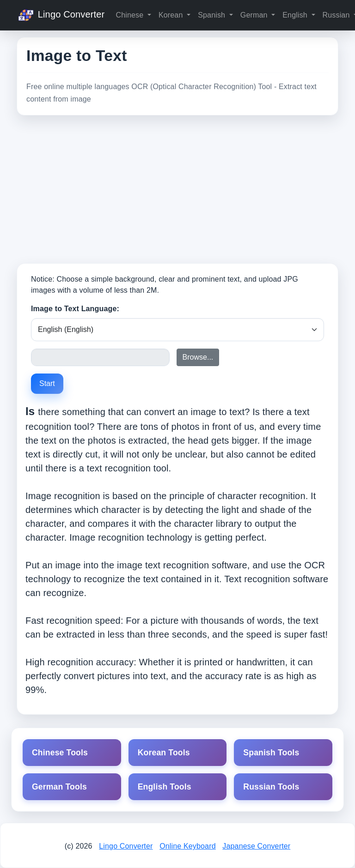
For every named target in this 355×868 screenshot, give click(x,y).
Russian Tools (271, 787)
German (255, 15)
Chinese (130, 15)
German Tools (59, 787)
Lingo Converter (61, 15)
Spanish (213, 15)
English (296, 15)
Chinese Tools (60, 753)
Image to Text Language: (75, 309)
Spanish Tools (271, 753)
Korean (172, 15)
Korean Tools (164, 753)
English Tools (165, 787)
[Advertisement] (177, 189)
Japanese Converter (256, 846)
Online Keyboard (188, 846)
